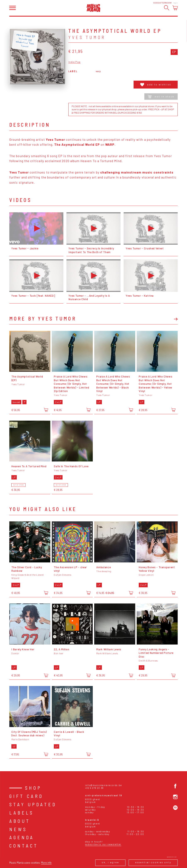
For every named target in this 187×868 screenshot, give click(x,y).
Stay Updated (33, 804)
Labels (22, 813)
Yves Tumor (87, 37)
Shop (33, 788)
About (20, 821)
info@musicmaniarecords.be (104, 785)
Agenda (22, 837)
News (18, 829)
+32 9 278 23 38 (94, 788)
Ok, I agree (110, 862)
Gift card (26, 796)
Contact (24, 846)
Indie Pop (74, 62)
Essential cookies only (153, 862)
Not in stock (161, 97)
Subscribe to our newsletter (103, 844)
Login (176, 3)
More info (46, 863)
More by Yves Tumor (43, 319)
